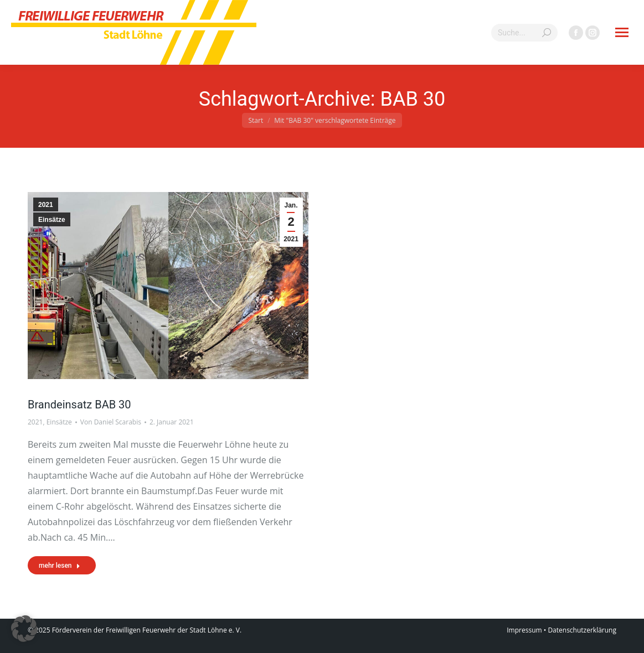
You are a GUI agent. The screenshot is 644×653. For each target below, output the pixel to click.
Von (111, 422)
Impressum (524, 630)
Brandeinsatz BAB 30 (79, 405)
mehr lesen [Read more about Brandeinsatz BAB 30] (60, 566)
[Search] (524, 33)
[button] (24, 629)
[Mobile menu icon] (622, 32)
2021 (46, 205)
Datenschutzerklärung (582, 630)
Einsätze (52, 220)
